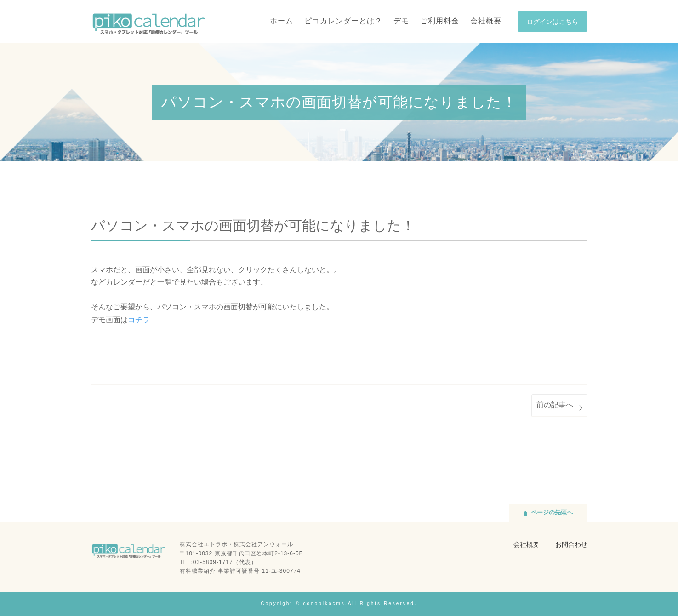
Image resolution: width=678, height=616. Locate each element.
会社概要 (526, 545)
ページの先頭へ (552, 513)
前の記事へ (555, 405)
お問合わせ (571, 545)
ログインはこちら (553, 22)
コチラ (139, 320)
